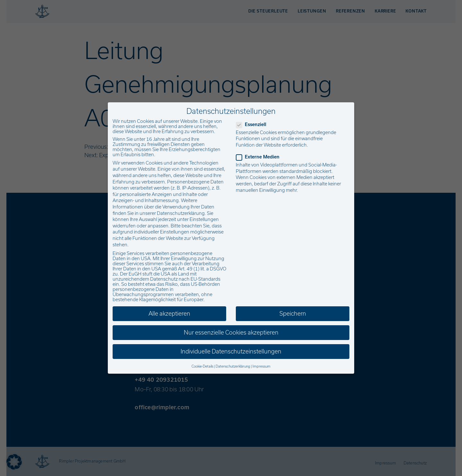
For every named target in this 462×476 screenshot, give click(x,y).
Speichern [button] (293, 314)
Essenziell (253, 124)
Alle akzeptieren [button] (169, 314)
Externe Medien (260, 157)
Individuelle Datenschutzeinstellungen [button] (231, 351)
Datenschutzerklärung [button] (233, 366)
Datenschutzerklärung (181, 213)
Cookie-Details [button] (202, 366)
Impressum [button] (261, 366)
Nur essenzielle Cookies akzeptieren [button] (231, 332)
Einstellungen (204, 219)
